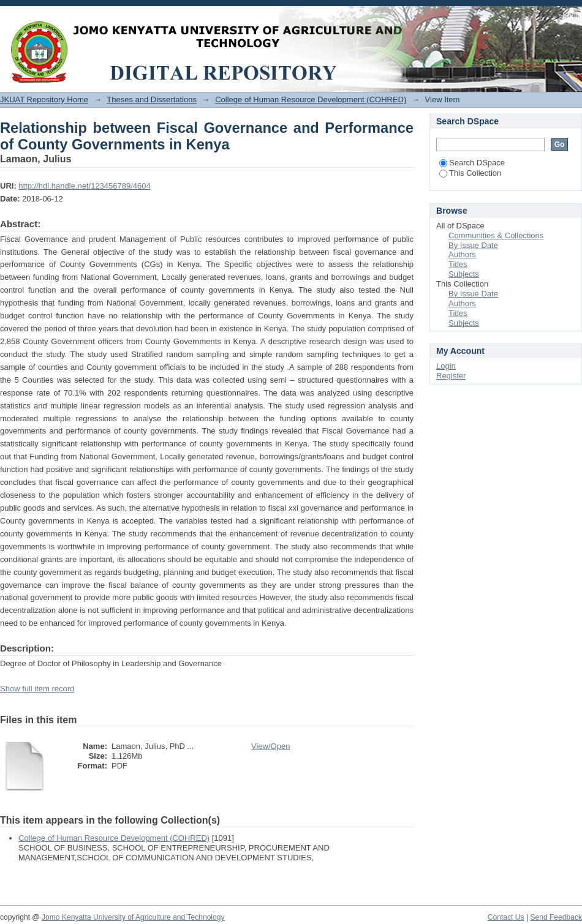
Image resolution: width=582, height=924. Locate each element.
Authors (462, 254)
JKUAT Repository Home (44, 100)
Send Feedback (556, 917)
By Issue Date (473, 245)
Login (572, 15)
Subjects (464, 274)
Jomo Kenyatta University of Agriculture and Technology (133, 917)
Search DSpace (472, 163)
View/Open (270, 746)
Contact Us (506, 917)
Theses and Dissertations (152, 100)
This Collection (470, 173)
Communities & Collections (496, 235)
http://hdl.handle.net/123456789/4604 (84, 186)
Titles (458, 264)
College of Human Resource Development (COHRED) (311, 100)
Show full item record (37, 689)
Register (451, 376)
